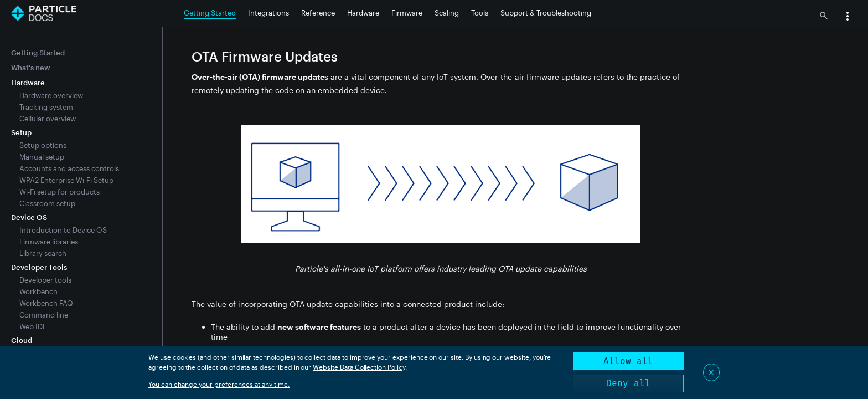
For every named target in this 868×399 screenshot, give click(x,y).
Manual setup (42, 157)
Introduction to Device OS (63, 230)
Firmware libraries (49, 242)
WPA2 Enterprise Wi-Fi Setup (66, 180)
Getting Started (210, 13)
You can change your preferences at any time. (219, 384)
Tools (480, 13)
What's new (31, 68)
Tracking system (46, 107)
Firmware (407, 13)
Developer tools (45, 280)
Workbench (38, 291)
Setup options (43, 145)
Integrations (268, 13)
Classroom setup (47, 203)
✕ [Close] (711, 372)
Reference (318, 13)
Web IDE (33, 326)
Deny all (628, 383)
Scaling (447, 13)
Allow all (628, 361)
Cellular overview (48, 119)
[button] (848, 17)
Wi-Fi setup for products (60, 192)
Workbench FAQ (46, 303)
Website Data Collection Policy (359, 367)
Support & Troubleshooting (546, 13)
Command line (44, 315)
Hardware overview (51, 95)
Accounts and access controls (69, 168)
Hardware (363, 13)
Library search (43, 253)
